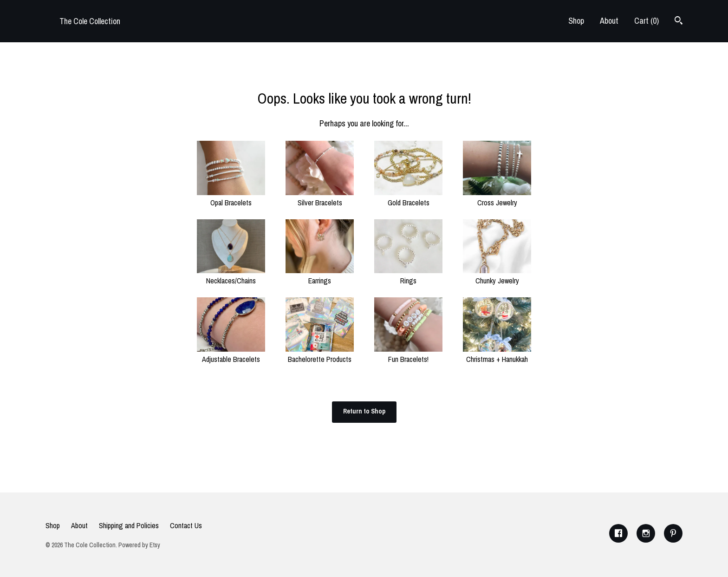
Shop (576, 21)
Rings (408, 275)
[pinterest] (673, 533)
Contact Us (186, 525)
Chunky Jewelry (497, 275)
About (609, 21)
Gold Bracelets (408, 197)
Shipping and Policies (129, 525)
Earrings (320, 275)
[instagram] (646, 533)
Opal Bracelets (231, 197)
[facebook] (618, 533)
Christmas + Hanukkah (497, 354)
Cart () (647, 21)
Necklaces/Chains (231, 275)
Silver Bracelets (320, 197)
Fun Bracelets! (408, 354)
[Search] (679, 22)
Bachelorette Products (320, 354)
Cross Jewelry (497, 197)
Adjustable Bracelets (231, 354)
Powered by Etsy (139, 545)
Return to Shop (364, 411)
